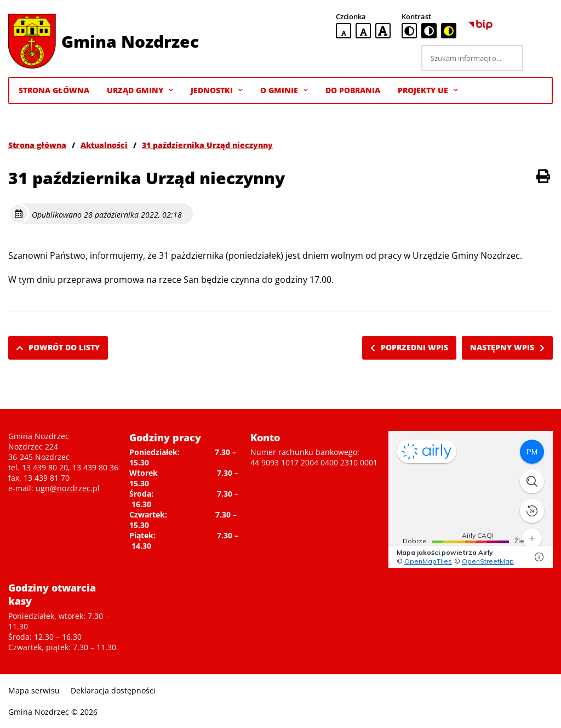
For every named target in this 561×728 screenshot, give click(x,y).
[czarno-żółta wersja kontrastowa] (449, 31)
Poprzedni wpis (409, 347)
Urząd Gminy (140, 90)
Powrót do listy (58, 347)
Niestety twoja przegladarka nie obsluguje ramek (471, 499)
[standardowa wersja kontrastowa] (409, 31)
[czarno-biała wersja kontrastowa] (429, 31)
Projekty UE (428, 90)
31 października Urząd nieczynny (207, 145)
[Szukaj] (540, 58)
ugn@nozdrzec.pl (68, 488)
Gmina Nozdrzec (130, 41)
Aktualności (104, 145)
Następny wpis (507, 347)
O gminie (284, 90)
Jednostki (217, 90)
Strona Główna (54, 90)
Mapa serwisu (34, 690)
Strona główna (37, 145)
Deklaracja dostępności (113, 690)
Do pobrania (353, 90)
